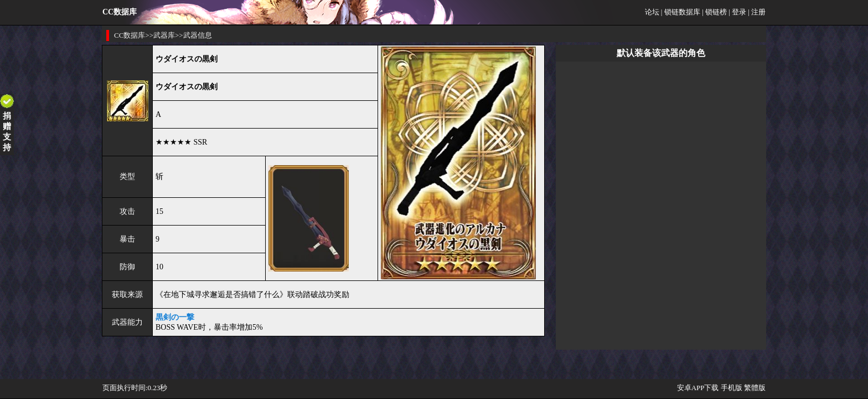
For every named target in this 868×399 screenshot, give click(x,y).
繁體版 (755, 388)
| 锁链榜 (714, 12)
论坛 (652, 12)
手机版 (732, 388)
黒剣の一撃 (175, 317)
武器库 (164, 35)
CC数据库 (130, 35)
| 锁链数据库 (681, 12)
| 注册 (757, 12)
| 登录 (737, 12)
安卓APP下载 (698, 388)
